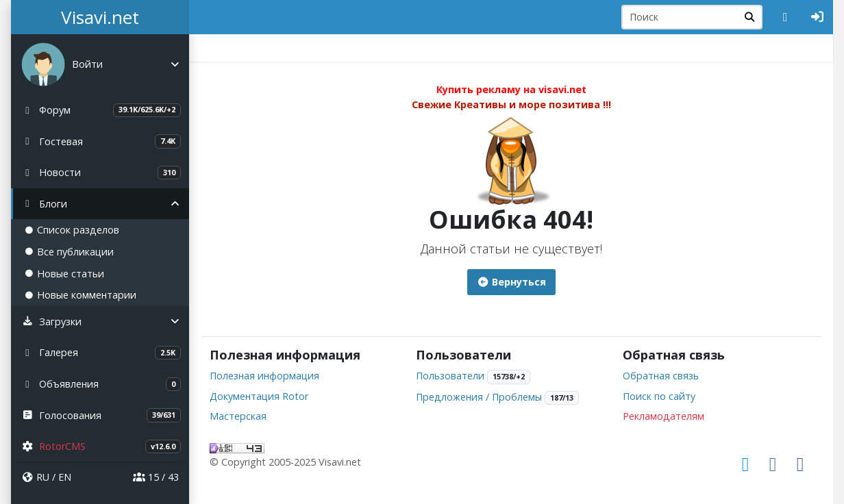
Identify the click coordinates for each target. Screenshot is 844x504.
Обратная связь (661, 376)
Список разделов (72, 230)
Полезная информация (264, 376)
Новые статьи (64, 274)
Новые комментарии (80, 295)
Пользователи (450, 376)
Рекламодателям (663, 416)
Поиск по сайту (659, 396)
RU (43, 477)
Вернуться (511, 282)
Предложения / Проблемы (479, 397)
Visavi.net (100, 17)
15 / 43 (156, 477)
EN (65, 477)
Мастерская (238, 416)
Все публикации (69, 252)
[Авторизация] (818, 17)
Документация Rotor (259, 396)
